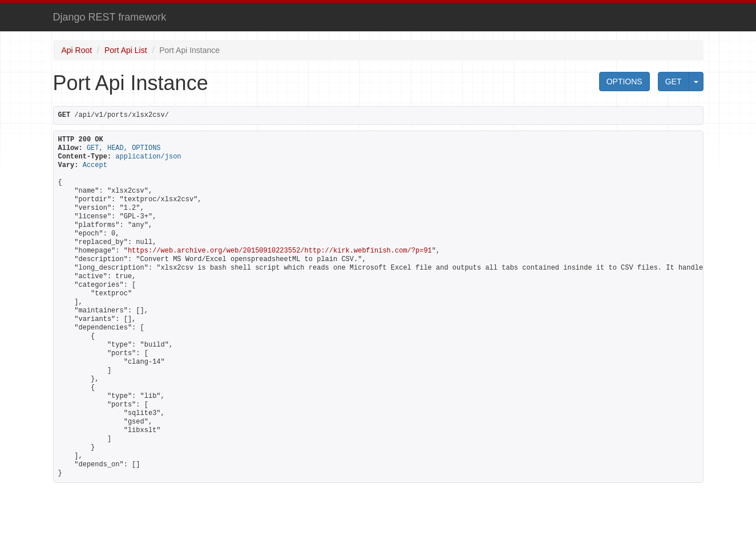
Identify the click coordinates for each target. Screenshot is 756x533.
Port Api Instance (189, 50)
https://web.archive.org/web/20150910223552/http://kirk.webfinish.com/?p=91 (280, 251)
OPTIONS (624, 82)
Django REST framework (110, 17)
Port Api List (126, 50)
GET (674, 82)
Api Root (77, 50)
